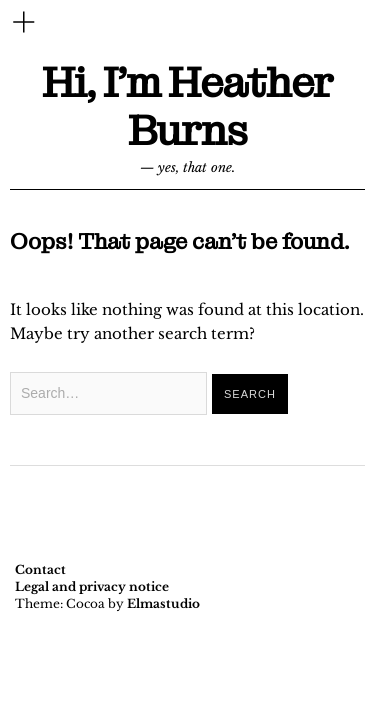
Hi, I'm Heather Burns (187, 107)
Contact (40, 569)
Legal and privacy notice (92, 586)
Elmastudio (163, 603)
